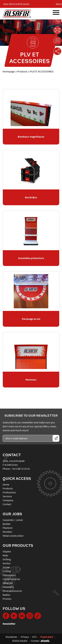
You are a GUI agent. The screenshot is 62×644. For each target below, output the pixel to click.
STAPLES (7, 551)
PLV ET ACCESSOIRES (12, 591)
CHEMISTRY (8, 587)
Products (22, 71)
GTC (35, 637)
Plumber (7, 532)
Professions (9, 492)
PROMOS (7, 599)
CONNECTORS (9, 575)
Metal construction (13, 536)
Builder (7, 524)
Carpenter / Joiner (13, 520)
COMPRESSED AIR (11, 579)
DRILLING (7, 559)
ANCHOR (7, 563)
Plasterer (8, 528)
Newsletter (9, 624)
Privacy (25, 637)
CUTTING (7, 571)
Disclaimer (11, 637)
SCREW (6, 567)
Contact (7, 504)
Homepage (9, 71)
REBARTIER (8, 583)
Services (7, 496)
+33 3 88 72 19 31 (21, 469)
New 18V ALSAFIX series (18, 4)
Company (8, 500)
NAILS (5, 555)
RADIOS (6, 595)
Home (6, 484)
